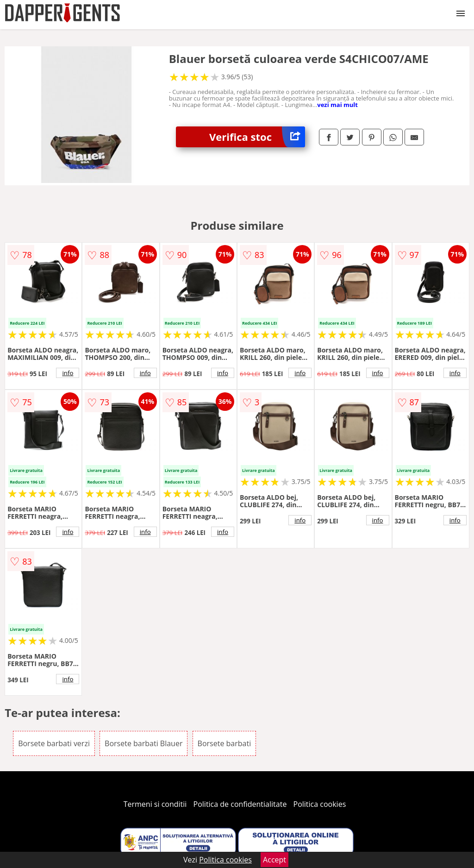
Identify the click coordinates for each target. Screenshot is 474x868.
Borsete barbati (225, 743)
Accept (274, 860)
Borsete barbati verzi (54, 743)
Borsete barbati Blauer (143, 743)
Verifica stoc (257, 137)
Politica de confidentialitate (240, 804)
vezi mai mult (337, 105)
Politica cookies (320, 804)
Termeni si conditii (155, 804)
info (68, 373)
